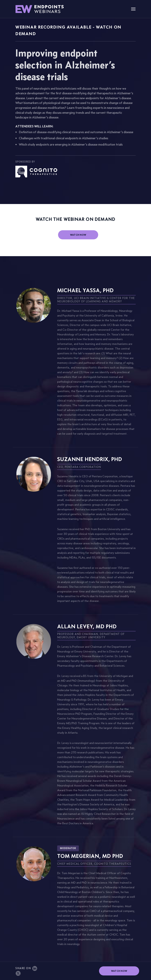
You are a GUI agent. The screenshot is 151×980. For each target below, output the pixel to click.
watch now (78, 235)
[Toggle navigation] (133, 9)
